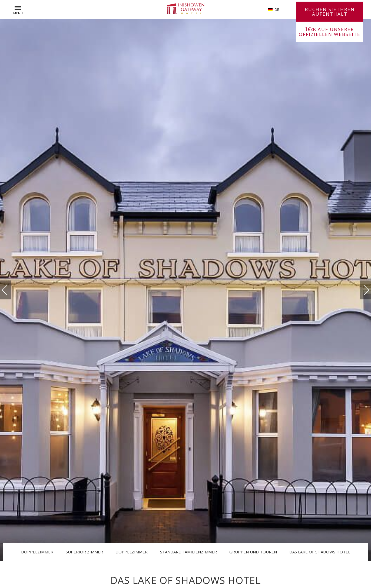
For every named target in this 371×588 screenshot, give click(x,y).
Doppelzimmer (37, 552)
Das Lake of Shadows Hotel (320, 552)
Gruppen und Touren (253, 552)
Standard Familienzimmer (188, 552)
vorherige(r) (10, 290)
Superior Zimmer (84, 552)
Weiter (361, 289)
